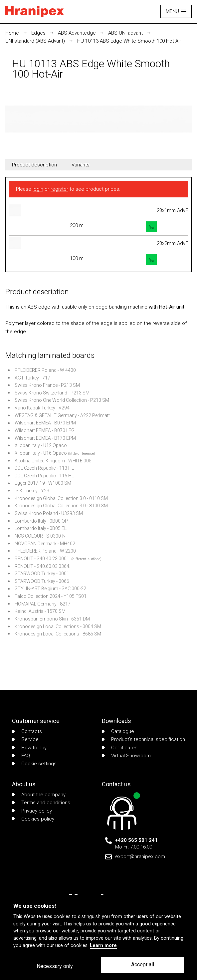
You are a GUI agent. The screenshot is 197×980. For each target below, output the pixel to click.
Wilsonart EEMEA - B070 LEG (45, 430)
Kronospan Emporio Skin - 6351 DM (52, 619)
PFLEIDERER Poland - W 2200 (45, 551)
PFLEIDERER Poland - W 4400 (45, 370)
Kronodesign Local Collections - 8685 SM (58, 634)
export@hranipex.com (140, 857)
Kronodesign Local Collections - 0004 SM (58, 626)
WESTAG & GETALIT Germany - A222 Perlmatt (62, 415)
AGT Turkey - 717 (32, 378)
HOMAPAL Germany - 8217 (43, 604)
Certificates (120, 748)
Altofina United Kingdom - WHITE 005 (53, 461)
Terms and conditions (41, 803)
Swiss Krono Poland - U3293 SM (49, 513)
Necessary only (55, 966)
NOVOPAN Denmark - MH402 (45, 544)
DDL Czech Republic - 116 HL (44, 476)
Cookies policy (33, 819)
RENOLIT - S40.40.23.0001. (42, 559)
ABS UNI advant (125, 33)
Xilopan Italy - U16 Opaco (41, 453)
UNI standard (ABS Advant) (35, 41)
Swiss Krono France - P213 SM (47, 385)
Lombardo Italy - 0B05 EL (41, 528)
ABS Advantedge (77, 33)
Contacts (27, 731)
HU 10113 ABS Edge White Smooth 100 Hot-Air (129, 41)
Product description (34, 165)
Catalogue (118, 731)
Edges (38, 33)
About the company (39, 795)
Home (12, 33)
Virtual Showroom (126, 756)
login (38, 189)
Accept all (143, 965)
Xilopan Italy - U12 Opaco (41, 445)
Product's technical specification (143, 739)
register (59, 189)
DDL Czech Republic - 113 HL (44, 468)
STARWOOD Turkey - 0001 (42, 574)
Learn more (103, 946)
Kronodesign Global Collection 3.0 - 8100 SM (61, 506)
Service (25, 739)
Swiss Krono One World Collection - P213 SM (62, 400)
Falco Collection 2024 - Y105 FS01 (51, 596)
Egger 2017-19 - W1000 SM (43, 483)
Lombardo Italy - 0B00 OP (41, 521)
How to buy (29, 748)
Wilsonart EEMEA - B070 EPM (45, 423)
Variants (81, 165)
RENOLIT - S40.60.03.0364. (42, 566)
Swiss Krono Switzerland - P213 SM (52, 393)
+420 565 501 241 (136, 840)
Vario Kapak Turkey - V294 (42, 408)
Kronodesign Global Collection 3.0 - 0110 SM (61, 498)
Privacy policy (32, 811)
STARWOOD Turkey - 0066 (42, 581)
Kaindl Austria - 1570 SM (40, 611)
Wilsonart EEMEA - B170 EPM (45, 438)
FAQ (21, 756)
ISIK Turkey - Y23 (32, 491)
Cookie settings (34, 764)
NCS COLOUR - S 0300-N (40, 536)
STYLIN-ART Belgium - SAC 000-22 (50, 589)
